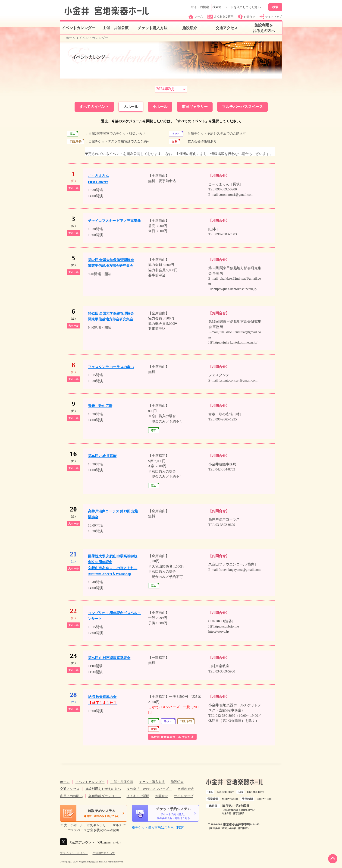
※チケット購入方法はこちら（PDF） (159, 828)
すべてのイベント (94, 107)
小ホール (160, 107)
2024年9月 (166, 89)
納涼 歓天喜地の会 (103, 700)
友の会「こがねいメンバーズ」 (149, 789)
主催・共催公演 (116, 28)
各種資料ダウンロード (105, 796)
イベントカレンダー (78, 28)
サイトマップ (271, 17)
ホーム (196, 16)
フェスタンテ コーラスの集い (111, 367)
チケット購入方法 (153, 28)
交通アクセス (227, 28)
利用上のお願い (71, 796)
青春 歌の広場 (100, 406)
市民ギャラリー (195, 107)
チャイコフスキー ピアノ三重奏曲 (115, 221)
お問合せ (246, 17)
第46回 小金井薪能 (102, 456)
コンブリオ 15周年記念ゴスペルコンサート (115, 616)
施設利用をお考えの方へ (264, 28)
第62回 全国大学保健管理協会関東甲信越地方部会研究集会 (111, 263)
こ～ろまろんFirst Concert (98, 179)
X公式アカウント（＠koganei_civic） (96, 842)
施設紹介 (190, 28)
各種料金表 (186, 789)
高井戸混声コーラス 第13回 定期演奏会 (113, 514)
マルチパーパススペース (242, 107)
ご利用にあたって (104, 853)
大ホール (131, 107)
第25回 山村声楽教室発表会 (109, 658)
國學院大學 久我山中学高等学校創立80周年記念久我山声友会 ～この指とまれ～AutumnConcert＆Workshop (113, 565)
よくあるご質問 (220, 17)
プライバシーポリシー (74, 853)
